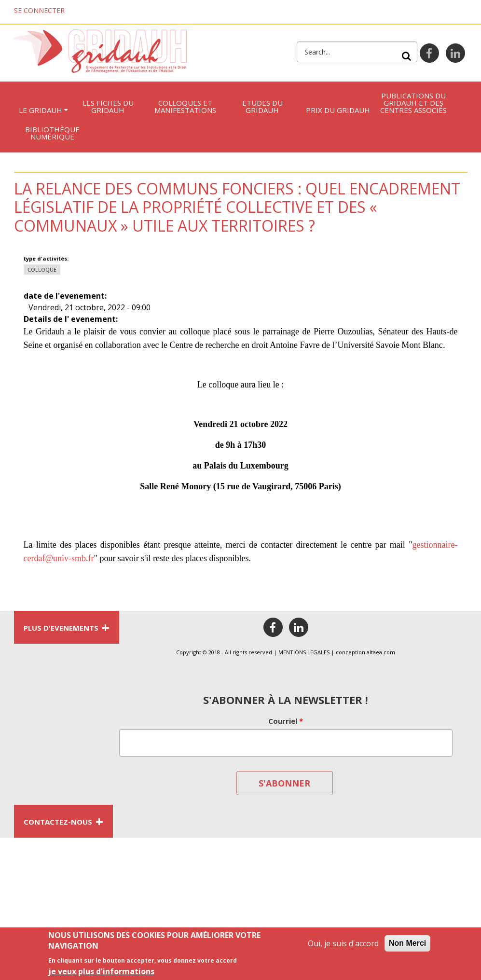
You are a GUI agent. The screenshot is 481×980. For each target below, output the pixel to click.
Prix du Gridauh (338, 110)
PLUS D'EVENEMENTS (67, 627)
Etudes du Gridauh (262, 106)
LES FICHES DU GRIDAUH (108, 106)
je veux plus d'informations (101, 973)
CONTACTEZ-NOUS (63, 821)
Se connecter (39, 10)
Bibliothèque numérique (52, 133)
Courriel (286, 721)
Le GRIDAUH (41, 110)
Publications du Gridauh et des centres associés (413, 103)
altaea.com (381, 652)
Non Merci (407, 945)
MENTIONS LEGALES (304, 652)
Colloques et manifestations (185, 106)
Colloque (42, 269)
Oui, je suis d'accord (343, 946)
